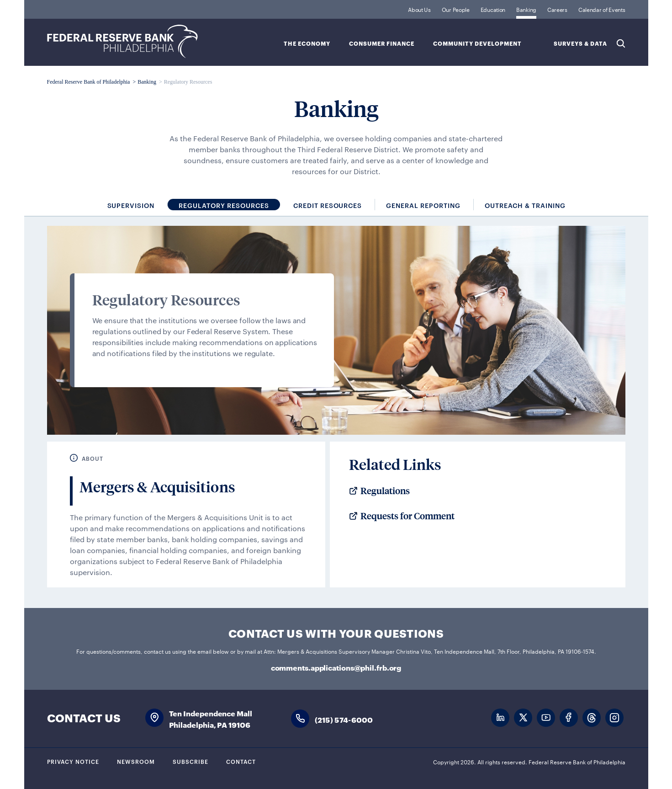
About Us (419, 9)
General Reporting (423, 205)
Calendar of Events (602, 9)
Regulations (385, 491)
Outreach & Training (525, 205)
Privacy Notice (73, 761)
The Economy (307, 44)
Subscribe (190, 761)
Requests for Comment (407, 516)
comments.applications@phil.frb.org (336, 667)
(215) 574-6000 (344, 719)
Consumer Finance (382, 44)
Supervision (131, 205)
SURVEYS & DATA (580, 44)
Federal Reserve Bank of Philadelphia (122, 41)
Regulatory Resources (224, 205)
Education (493, 9)
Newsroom (136, 761)
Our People (456, 9)
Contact (241, 761)
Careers (557, 9)
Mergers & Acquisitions (157, 487)
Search (621, 43)
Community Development (477, 44)
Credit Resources (328, 205)
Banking (526, 9)
